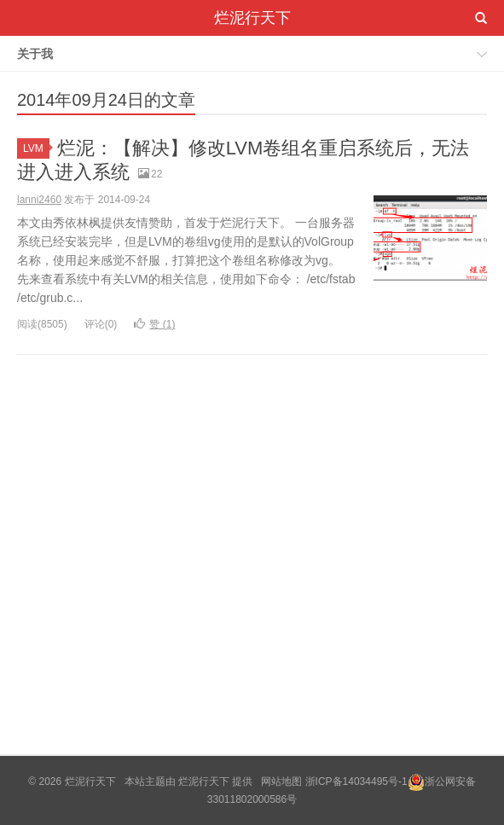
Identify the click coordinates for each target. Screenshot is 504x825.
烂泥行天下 (252, 18)
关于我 (35, 54)
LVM (36, 148)
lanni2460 (39, 200)
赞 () (154, 324)
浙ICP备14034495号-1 (356, 781)
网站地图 (281, 781)
